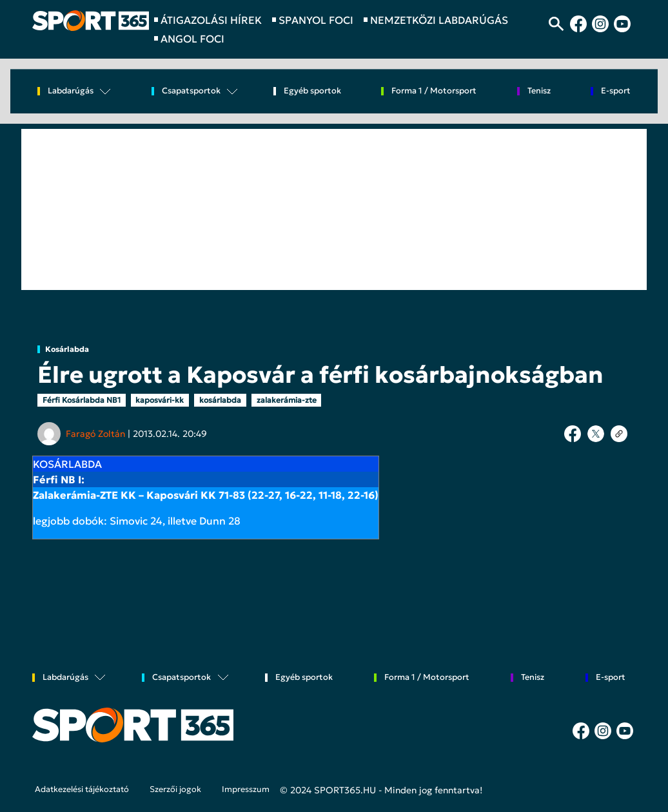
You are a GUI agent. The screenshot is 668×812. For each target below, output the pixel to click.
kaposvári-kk (160, 400)
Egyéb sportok (312, 91)
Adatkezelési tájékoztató (82, 789)
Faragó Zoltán (95, 434)
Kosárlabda (67, 349)
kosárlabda (220, 400)
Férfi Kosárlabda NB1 (82, 400)
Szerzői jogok (175, 789)
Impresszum (246, 789)
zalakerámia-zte (287, 400)
